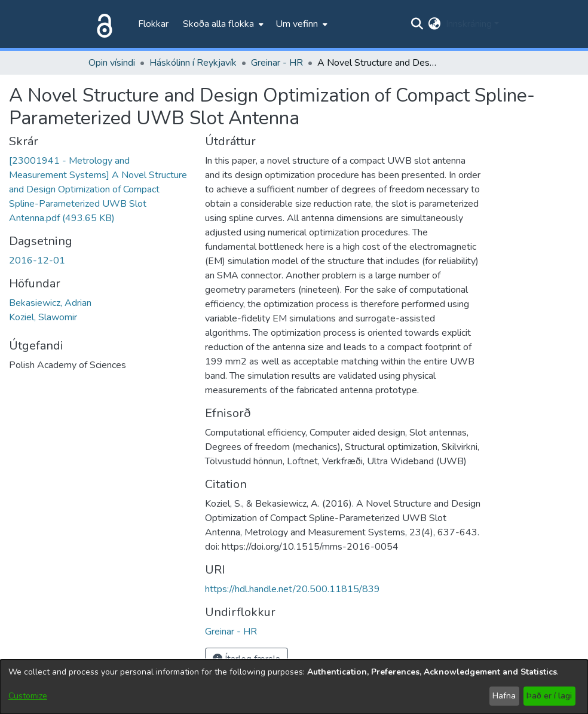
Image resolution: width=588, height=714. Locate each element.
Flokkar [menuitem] (153, 24)
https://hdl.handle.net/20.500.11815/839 (293, 589)
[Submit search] (417, 24)
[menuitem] (222, 24)
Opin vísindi (112, 63)
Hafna (504, 696)
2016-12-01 (37, 261)
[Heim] (102, 24)
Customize (28, 696)
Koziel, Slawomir (43, 317)
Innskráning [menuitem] (469, 24)
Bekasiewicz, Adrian (50, 303)
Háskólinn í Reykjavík (193, 63)
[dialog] (294, 687)
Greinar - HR (277, 63)
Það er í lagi (549, 696)
